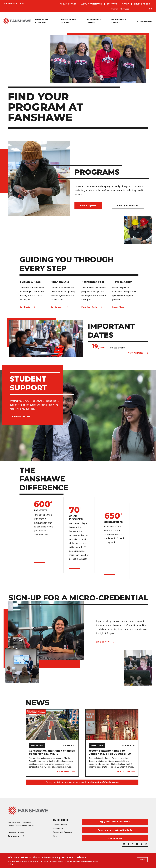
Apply (125, 4)
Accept (142, 860)
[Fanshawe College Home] (78, 810)
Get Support (57, 307)
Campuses (14, 836)
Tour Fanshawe (115, 838)
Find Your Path (89, 307)
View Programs (88, 206)
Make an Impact (67, 4)
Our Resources (17, 416)
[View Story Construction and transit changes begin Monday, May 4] (52, 725)
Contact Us (14, 832)
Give (55, 836)
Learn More (118, 307)
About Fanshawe (92, 4)
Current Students (60, 825)
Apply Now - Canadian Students (115, 822)
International (144, 21)
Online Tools (142, 4)
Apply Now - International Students (115, 830)
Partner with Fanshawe (63, 832)
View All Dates (136, 353)
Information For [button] (12, 4)
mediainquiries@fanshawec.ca (103, 782)
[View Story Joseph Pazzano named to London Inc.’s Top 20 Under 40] (112, 725)
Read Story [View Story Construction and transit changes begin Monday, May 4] (64, 771)
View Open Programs (128, 205)
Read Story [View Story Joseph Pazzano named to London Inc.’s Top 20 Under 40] (124, 771)
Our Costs (25, 307)
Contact (112, 4)
